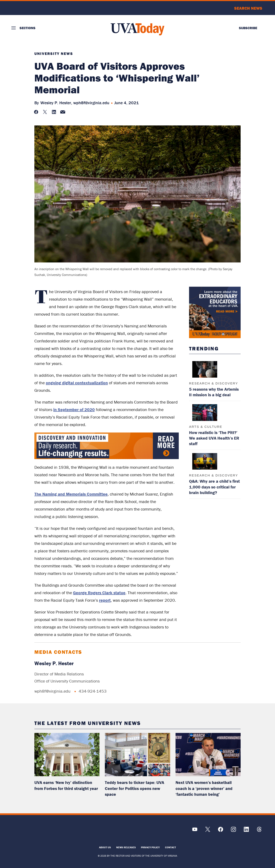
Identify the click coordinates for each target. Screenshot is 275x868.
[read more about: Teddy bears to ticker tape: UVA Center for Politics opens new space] (137, 755)
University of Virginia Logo (35, 8)
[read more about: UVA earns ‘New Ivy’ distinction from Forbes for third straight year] (67, 755)
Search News (248, 8)
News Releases (126, 847)
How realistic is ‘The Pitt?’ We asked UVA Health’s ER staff (214, 438)
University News (54, 54)
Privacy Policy (150, 847)
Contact (170, 847)
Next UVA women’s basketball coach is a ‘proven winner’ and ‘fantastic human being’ (204, 788)
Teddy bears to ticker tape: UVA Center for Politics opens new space (134, 788)
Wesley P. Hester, (56, 103)
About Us (105, 847)
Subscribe (248, 28)
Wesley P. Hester (54, 663)
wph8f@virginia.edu (91, 103)
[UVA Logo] (43, 831)
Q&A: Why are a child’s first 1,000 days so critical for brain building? (214, 487)
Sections (27, 28)
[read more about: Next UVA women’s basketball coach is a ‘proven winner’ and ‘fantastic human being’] (208, 755)
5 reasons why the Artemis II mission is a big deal (214, 392)
